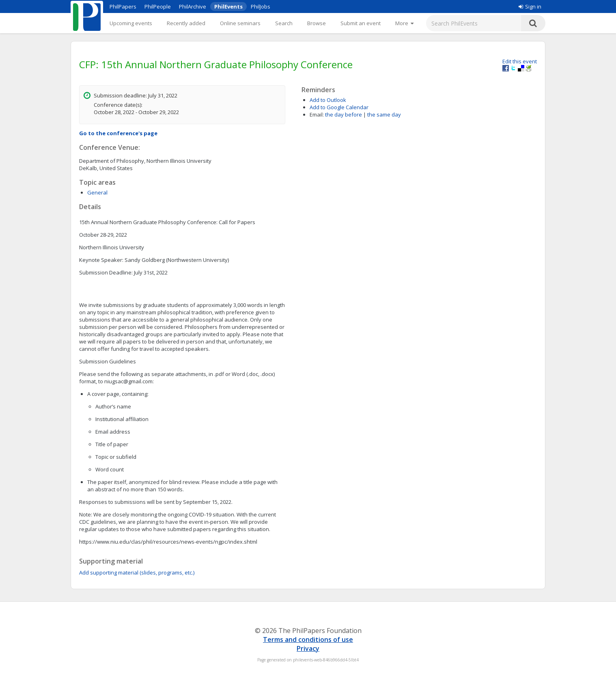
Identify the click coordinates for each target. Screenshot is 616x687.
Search (284, 23)
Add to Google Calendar (339, 107)
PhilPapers (123, 6)
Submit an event (361, 23)
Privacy (308, 648)
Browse (317, 23)
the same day (384, 114)
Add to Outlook (328, 100)
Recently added (186, 23)
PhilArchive (193, 6)
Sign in (530, 6)
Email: (317, 114)
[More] (404, 23)
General (97, 192)
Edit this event (520, 61)
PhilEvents (228, 6)
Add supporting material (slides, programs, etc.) (137, 572)
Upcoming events (131, 23)
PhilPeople (158, 6)
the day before (344, 114)
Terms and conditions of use (308, 639)
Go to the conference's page (118, 133)
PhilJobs (261, 6)
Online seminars (240, 23)
